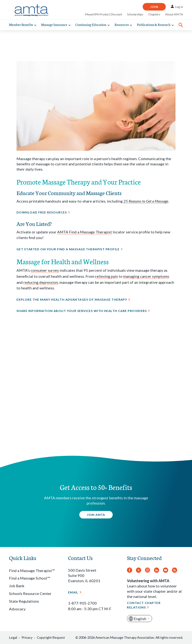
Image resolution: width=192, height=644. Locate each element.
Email (73, 592)
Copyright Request (51, 637)
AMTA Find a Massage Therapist (85, 232)
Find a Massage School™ (29, 578)
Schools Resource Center (30, 593)
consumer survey (45, 270)
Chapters (154, 14)
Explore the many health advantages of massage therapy (72, 299)
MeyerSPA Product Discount (103, 14)
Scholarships (135, 14)
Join (154, 7)
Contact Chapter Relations (144, 605)
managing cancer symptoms (146, 276)
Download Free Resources (42, 212)
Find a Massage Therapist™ (32, 571)
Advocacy (17, 609)
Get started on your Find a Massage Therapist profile (68, 249)
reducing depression (41, 282)
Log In (179, 7)
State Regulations (24, 601)
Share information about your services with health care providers (82, 311)
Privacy (27, 637)
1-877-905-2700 (82, 603)
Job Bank (17, 586)
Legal (13, 637)
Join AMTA (96, 515)
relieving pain (106, 276)
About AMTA (174, 14)
